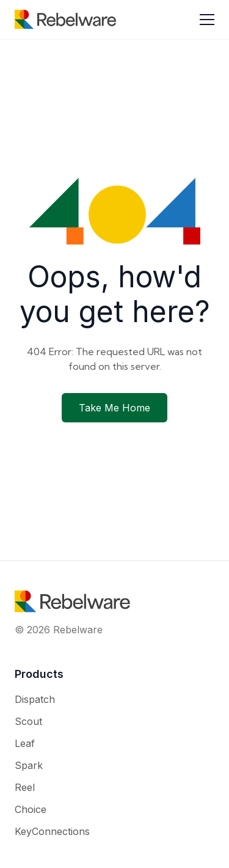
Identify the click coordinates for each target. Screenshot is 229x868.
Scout (28, 721)
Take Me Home (114, 408)
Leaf (25, 743)
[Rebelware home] (65, 20)
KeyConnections (52, 831)
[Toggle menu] (207, 20)
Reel (25, 787)
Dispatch (35, 699)
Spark (29, 765)
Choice (31, 809)
